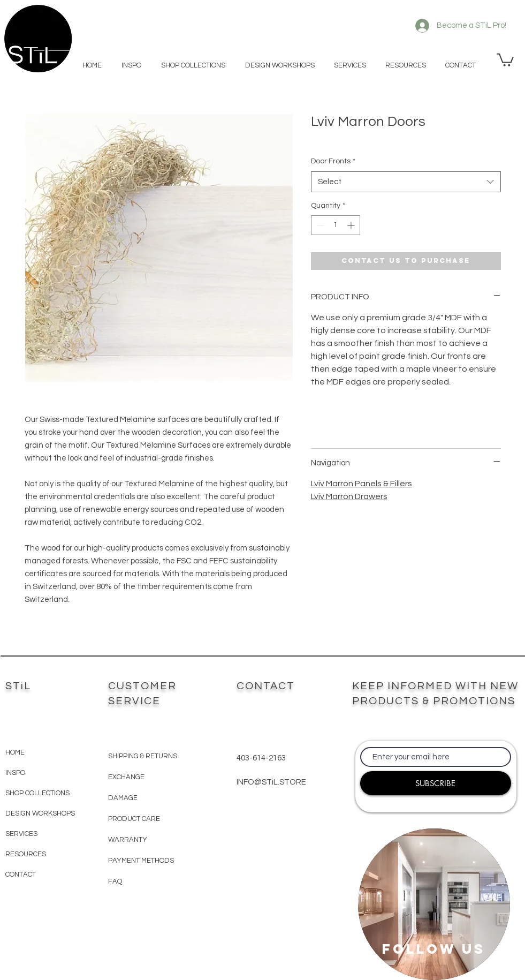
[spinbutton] (336, 225)
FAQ (115, 881)
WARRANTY (128, 840)
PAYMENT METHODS (141, 861)
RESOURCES (26, 854)
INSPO (15, 773)
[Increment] (352, 225)
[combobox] (406, 182)
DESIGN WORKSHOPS (40, 813)
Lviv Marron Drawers (349, 496)
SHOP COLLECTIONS (37, 793)
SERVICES (21, 834)
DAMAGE (123, 798)
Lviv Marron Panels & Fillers (362, 484)
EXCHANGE (126, 777)
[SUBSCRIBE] (436, 783)
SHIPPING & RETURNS (143, 756)
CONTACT (21, 875)
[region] (434, 904)
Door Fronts (333, 161)
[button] (505, 59)
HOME (15, 752)
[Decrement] (319, 225)
